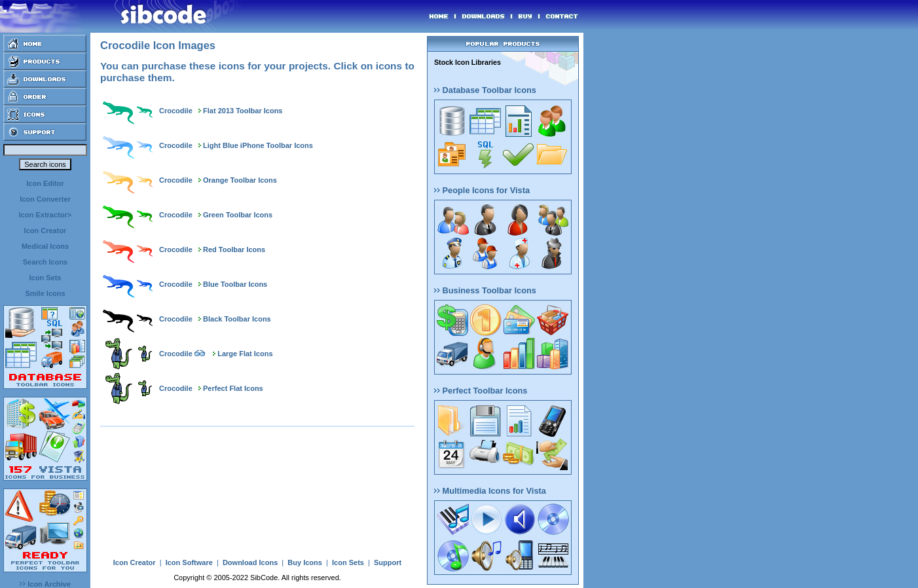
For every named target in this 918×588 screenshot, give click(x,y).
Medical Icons (45, 246)
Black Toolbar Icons (237, 319)
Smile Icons (45, 293)
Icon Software (189, 562)
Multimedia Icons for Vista (490, 491)
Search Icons (45, 262)
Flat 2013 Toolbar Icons (243, 111)
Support (388, 562)
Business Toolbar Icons (485, 290)
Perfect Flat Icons (233, 388)
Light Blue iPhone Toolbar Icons (258, 145)
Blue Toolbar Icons (235, 284)
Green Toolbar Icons (238, 215)
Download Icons (250, 562)
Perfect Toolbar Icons (481, 391)
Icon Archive (45, 584)
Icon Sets (46, 278)
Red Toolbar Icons (234, 249)
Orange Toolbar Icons (240, 180)
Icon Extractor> (45, 215)
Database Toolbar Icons (485, 90)
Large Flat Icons (245, 354)
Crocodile (176, 111)
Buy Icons (305, 562)
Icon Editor (45, 183)
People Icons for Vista (482, 190)
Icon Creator (46, 230)
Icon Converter (45, 199)
